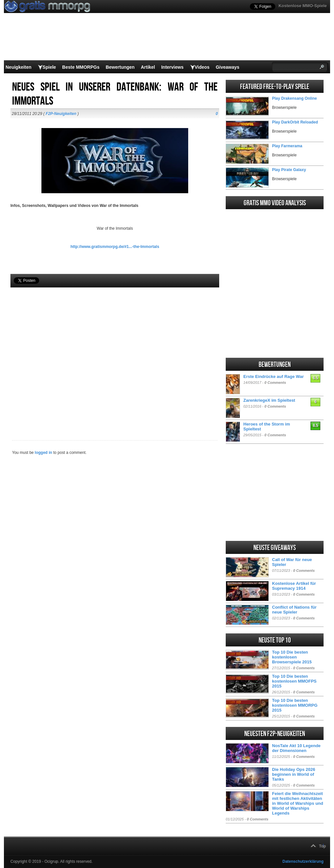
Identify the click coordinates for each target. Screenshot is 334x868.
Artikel (148, 67)
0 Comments (275, 383)
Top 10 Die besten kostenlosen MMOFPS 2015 (294, 681)
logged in (44, 453)
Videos (202, 67)
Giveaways (227, 67)
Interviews (172, 67)
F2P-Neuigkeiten (61, 114)
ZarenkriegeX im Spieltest (269, 400)
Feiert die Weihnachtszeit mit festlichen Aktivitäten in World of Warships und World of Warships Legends (298, 803)
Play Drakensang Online (294, 98)
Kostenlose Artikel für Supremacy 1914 (294, 586)
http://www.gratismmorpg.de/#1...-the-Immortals (115, 247)
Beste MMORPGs (81, 67)
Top (322, 846)
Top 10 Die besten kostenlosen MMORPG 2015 (295, 705)
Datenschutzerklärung (303, 861)
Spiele (49, 67)
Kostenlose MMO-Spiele (303, 6)
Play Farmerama (287, 146)
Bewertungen (120, 67)
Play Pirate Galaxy (289, 170)
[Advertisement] (115, 353)
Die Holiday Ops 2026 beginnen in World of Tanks (294, 774)
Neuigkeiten (18, 67)
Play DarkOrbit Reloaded (295, 122)
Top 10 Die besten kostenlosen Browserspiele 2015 (292, 657)
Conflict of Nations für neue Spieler (294, 610)
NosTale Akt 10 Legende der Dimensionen (296, 748)
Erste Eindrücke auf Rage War (273, 376)
